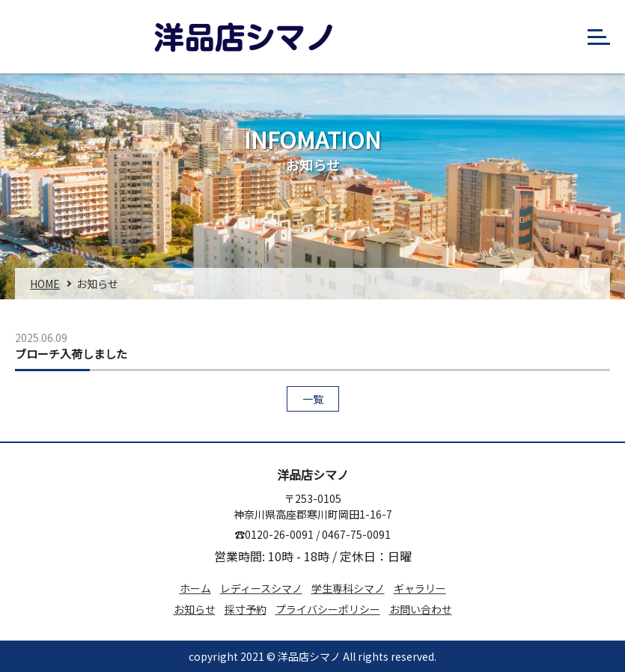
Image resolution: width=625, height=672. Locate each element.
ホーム (195, 588)
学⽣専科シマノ (348, 588)
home (45, 284)
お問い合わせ (421, 609)
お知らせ (195, 609)
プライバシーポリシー (328, 609)
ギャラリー (420, 588)
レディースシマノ (261, 588)
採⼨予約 (246, 609)
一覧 (313, 399)
